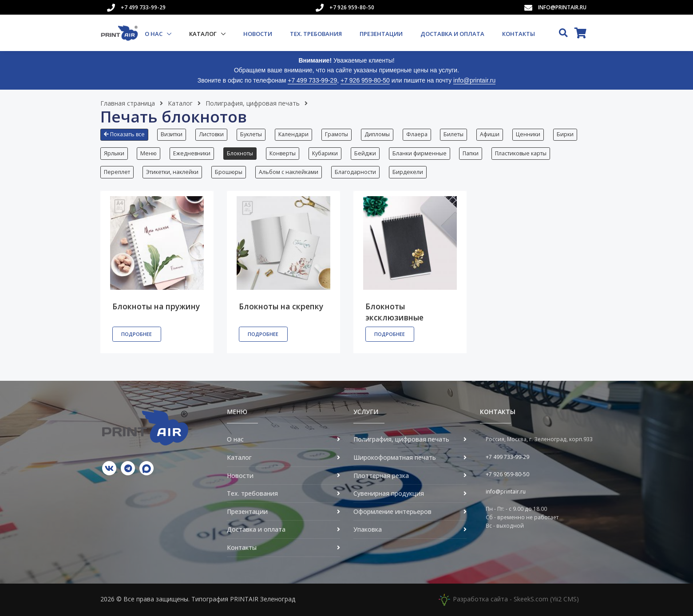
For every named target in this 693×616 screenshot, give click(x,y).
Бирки (566, 134)
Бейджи (366, 153)
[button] (127, 138)
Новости (258, 34)
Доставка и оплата (452, 34)
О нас (154, 34)
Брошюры (229, 172)
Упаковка (368, 530)
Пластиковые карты (522, 153)
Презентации (381, 34)
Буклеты (251, 134)
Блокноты (240, 153)
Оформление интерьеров (392, 511)
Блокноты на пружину (156, 307)
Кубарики (325, 153)
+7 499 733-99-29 (143, 7)
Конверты (283, 153)
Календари (294, 134)
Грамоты (337, 134)
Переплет (117, 172)
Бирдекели (408, 172)
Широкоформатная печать (395, 458)
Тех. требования (316, 34)
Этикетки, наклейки (173, 172)
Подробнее (137, 334)
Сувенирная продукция (389, 494)
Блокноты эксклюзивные (394, 312)
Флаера (417, 134)
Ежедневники (192, 153)
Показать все (124, 134)
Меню (149, 153)
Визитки (172, 134)
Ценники (529, 134)
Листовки (212, 134)
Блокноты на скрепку (281, 307)
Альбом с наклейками (289, 172)
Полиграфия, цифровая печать (253, 103)
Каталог (204, 34)
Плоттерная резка (381, 476)
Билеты (454, 134)
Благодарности (356, 172)
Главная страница (128, 103)
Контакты (519, 34)
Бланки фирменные (420, 153)
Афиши (491, 134)
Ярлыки (114, 153)
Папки (471, 153)
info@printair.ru (562, 7)
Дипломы (378, 134)
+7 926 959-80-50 (352, 7)
